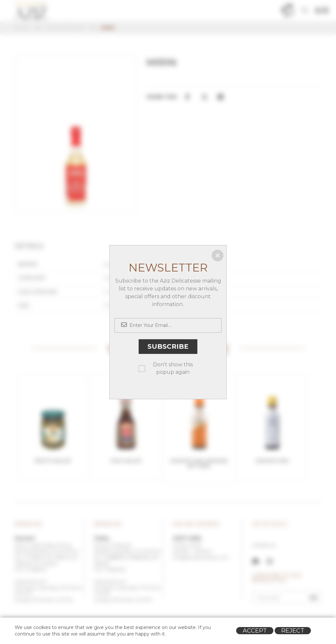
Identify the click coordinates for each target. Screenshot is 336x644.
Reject (293, 631)
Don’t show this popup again (173, 368)
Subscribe (168, 346)
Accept (255, 631)
